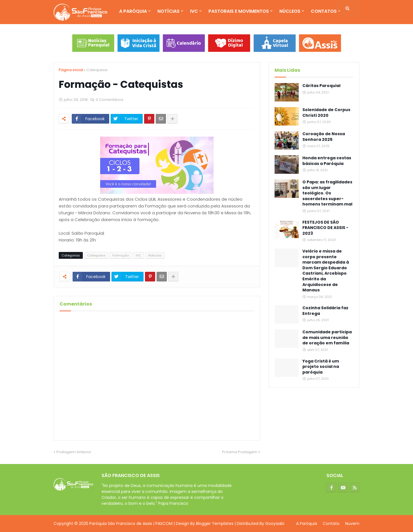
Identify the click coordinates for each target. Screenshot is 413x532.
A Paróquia (307, 523)
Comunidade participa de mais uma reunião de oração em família (327, 338)
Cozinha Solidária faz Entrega (325, 311)
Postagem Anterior (74, 452)
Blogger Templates (215, 523)
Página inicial (71, 70)
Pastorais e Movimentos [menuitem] (239, 11)
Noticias (155, 255)
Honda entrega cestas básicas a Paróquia (327, 161)
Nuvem (352, 523)
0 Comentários (110, 100)
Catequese (97, 70)
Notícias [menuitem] (168, 11)
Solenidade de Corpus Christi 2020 (326, 113)
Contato (331, 523)
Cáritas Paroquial (321, 86)
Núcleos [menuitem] (290, 11)
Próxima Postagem (240, 452)
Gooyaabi (275, 523)
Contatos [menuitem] (324, 11)
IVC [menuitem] (194, 11)
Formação (121, 255)
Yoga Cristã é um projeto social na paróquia (321, 367)
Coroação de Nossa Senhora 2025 (324, 137)
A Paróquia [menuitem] (133, 11)
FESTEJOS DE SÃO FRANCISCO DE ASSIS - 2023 (325, 228)
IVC (139, 255)
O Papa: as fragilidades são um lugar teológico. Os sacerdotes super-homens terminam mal (327, 193)
